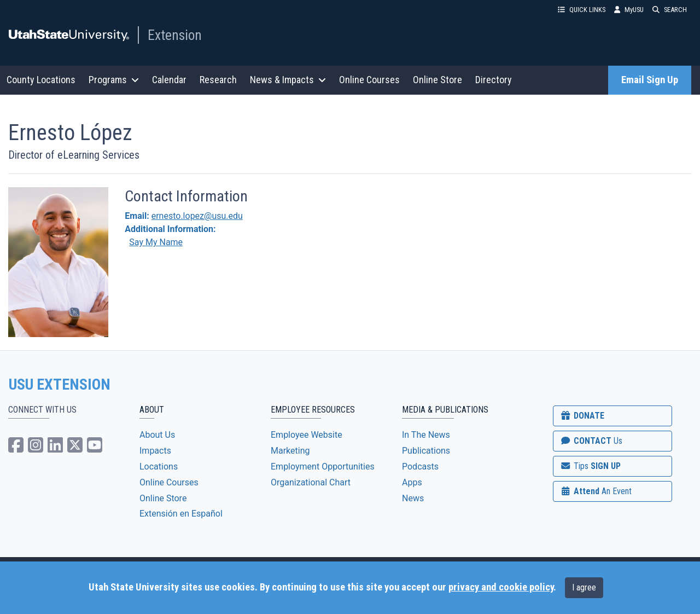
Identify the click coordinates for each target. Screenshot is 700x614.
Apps (412, 482)
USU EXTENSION (60, 385)
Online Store (437, 80)
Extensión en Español (181, 514)
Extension (175, 35)
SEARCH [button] (670, 10)
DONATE (582, 416)
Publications (426, 451)
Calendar (169, 80)
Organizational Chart (311, 482)
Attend (596, 491)
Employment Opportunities (323, 467)
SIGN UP (590, 466)
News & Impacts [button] (288, 80)
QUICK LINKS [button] (582, 10)
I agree (584, 587)
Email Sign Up (650, 80)
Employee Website (307, 435)
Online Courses (369, 80)
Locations (159, 467)
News (413, 498)
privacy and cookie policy (501, 587)
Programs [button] (114, 80)
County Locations (41, 80)
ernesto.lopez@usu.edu (197, 216)
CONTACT (591, 441)
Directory (494, 80)
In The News (426, 435)
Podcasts (420, 467)
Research (218, 80)
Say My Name (156, 242)
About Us (157, 435)
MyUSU (629, 10)
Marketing (290, 451)
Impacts (155, 451)
